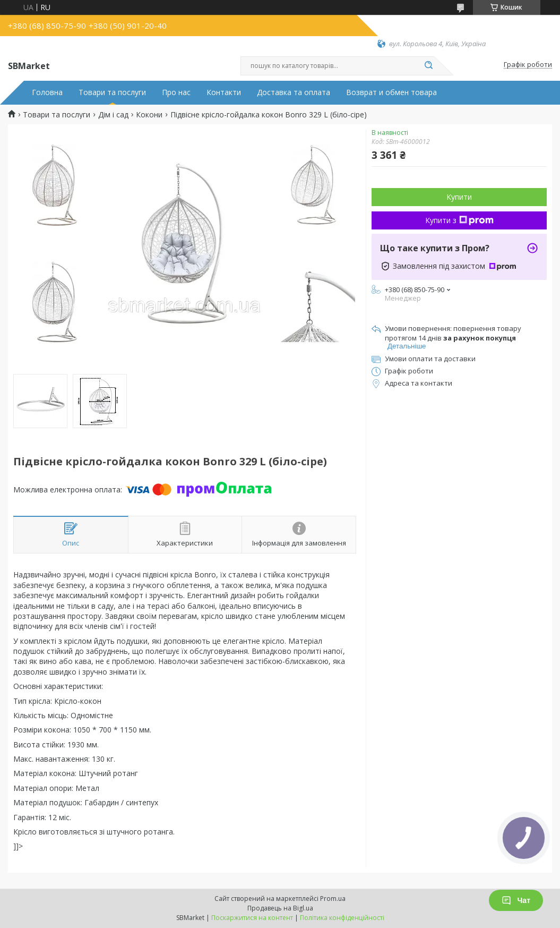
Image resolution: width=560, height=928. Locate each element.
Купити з (459, 220)
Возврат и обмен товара (391, 92)
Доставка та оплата (294, 92)
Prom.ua (333, 899)
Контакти (224, 92)
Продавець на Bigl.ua (280, 908)
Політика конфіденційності (342, 918)
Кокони (149, 115)
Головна (47, 92)
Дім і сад (113, 115)
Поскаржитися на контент (252, 918)
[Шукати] (429, 66)
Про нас (176, 92)
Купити (459, 197)
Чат (516, 900)
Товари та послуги (112, 92)
